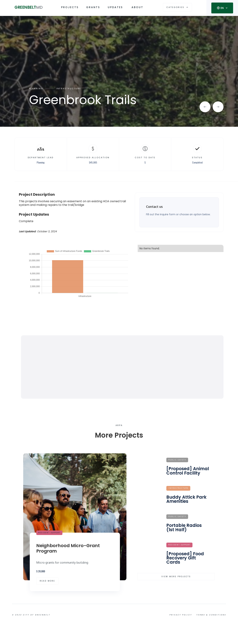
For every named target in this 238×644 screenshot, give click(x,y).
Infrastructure (69, 89)
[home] (31, 7)
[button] (177, 7)
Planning (36, 89)
